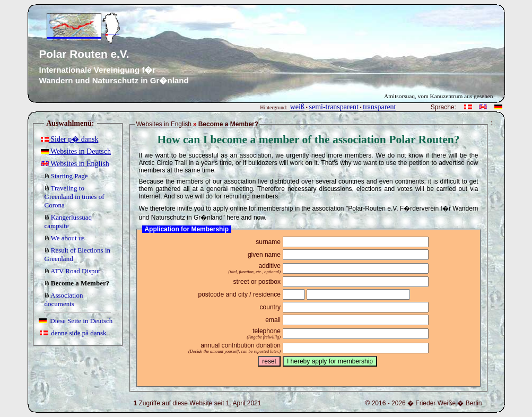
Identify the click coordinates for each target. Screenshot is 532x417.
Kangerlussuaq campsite (68, 221)
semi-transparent (333, 107)
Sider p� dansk (70, 139)
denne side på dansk (73, 333)
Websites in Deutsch (76, 151)
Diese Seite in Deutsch (76, 321)
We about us (65, 238)
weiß (297, 107)
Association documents (64, 299)
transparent (379, 107)
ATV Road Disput (72, 271)
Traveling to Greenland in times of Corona (75, 197)
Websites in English (75, 164)
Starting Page (66, 176)
